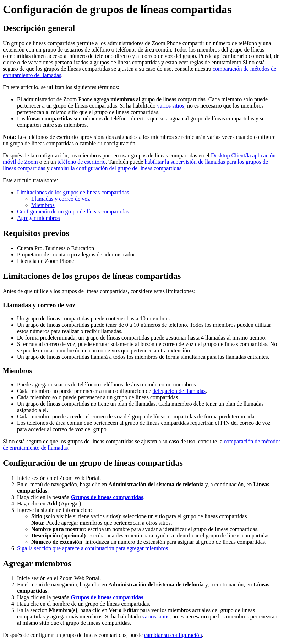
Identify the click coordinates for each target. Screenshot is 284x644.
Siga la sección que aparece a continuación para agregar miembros (92, 548)
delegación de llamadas (179, 391)
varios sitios (171, 106)
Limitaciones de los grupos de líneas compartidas (73, 192)
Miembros (43, 205)
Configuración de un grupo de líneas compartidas (73, 212)
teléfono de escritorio (82, 162)
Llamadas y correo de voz (61, 199)
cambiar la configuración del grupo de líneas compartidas (116, 168)
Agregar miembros (38, 218)
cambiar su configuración (173, 635)
